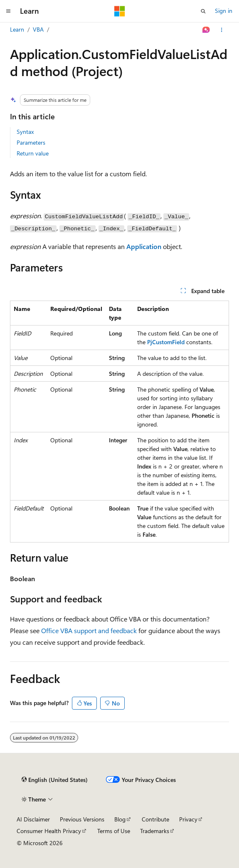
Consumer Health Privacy (49, 831)
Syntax (25, 132)
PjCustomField (166, 342)
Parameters (31, 142)
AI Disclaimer (33, 819)
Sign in (224, 11)
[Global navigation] (8, 11)
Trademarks (155, 831)
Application (144, 246)
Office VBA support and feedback (89, 630)
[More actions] (222, 30)
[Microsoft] (120, 11)
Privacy (188, 819)
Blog (120, 819)
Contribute (155, 819)
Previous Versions (82, 819)
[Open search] (203, 11)
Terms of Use (114, 831)
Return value (33, 153)
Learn (17, 29)
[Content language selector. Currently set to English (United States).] (55, 780)
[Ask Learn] (206, 30)
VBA (38, 29)
